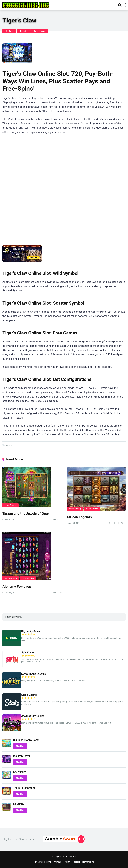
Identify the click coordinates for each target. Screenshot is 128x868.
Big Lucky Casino (31, 631)
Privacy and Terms (43, 862)
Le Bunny (19, 804)
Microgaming (75, 509)
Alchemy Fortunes (17, 587)
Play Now (20, 746)
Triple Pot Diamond (24, 788)
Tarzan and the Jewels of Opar (26, 514)
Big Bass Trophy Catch (26, 740)
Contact (58, 862)
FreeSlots (72, 857)
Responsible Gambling (84, 862)
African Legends (79, 517)
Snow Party (20, 772)
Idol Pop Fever (22, 756)
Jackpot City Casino (33, 716)
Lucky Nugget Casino (34, 674)
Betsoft (23, 31)
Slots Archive (39, 31)
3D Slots (9, 31)
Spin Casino (28, 652)
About (67, 862)
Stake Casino (29, 695)
